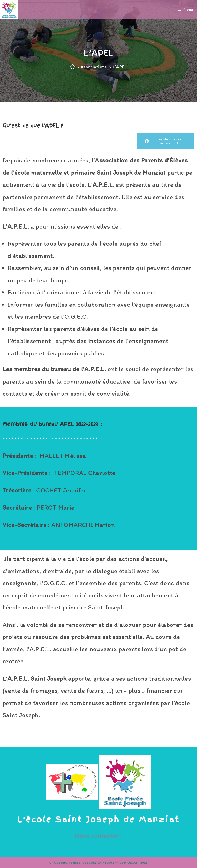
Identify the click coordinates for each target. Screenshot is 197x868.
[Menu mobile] (185, 9)
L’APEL (120, 67)
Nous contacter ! (98, 836)
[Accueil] (72, 67)
